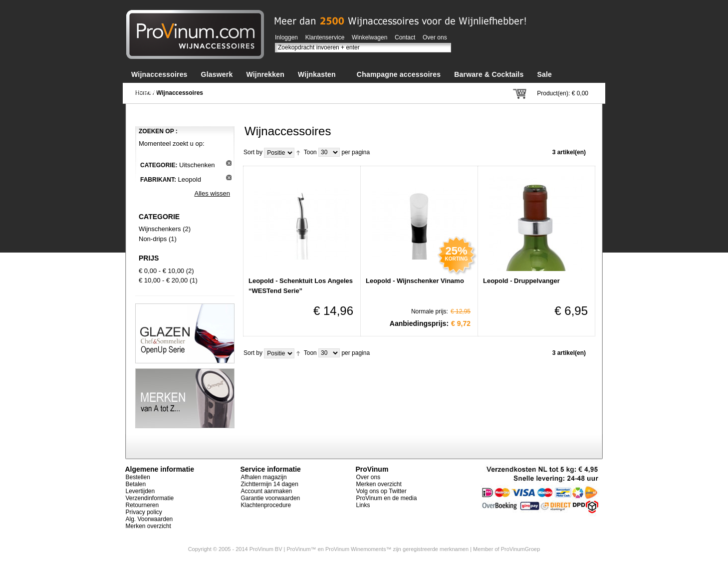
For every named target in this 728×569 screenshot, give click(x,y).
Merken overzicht (148, 526)
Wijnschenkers (160, 229)
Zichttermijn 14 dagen (270, 484)
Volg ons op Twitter (381, 491)
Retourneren (142, 505)
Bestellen (138, 477)
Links (363, 505)
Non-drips (153, 239)
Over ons (435, 37)
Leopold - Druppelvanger (521, 281)
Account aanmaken (267, 491)
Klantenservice (325, 37)
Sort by (253, 152)
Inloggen (286, 37)
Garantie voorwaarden (271, 498)
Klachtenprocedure (266, 505)
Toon (310, 152)
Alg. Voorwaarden (149, 519)
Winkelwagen (369, 37)
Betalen (136, 484)
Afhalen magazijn (264, 477)
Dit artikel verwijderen (229, 163)
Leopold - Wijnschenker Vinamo (415, 281)
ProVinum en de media (387, 498)
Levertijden (140, 491)
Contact (405, 37)
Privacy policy (144, 512)
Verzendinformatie (150, 498)
